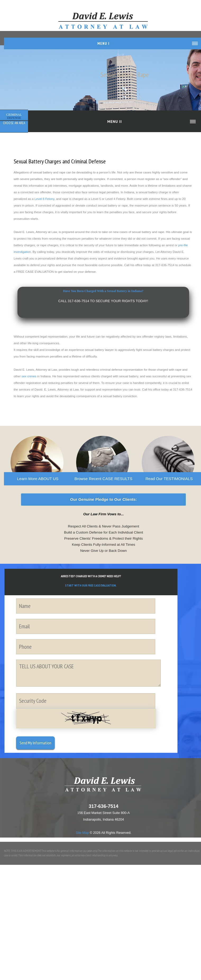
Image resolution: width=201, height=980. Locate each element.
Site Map (82, 833)
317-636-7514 (103, 806)
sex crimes (29, 376)
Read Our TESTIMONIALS (169, 479)
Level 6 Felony (44, 199)
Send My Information (35, 743)
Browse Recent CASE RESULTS (103, 479)
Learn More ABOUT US (38, 479)
